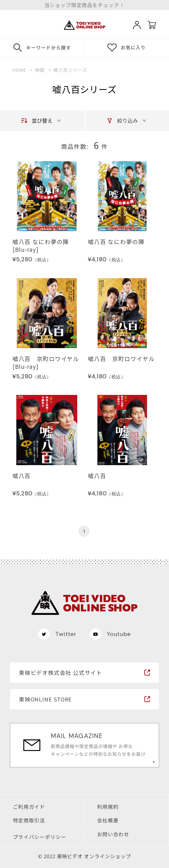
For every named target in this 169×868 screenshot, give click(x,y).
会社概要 (108, 820)
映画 (40, 70)
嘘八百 (22, 476)
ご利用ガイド (29, 807)
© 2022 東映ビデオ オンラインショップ (85, 856)
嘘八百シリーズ (70, 70)
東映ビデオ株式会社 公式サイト (60, 672)
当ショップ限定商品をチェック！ (85, 5)
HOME (19, 70)
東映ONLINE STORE (45, 699)
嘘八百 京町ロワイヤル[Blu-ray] (46, 363)
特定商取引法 (29, 820)
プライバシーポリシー (40, 837)
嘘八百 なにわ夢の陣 (116, 242)
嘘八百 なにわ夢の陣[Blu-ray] (41, 246)
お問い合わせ (113, 834)
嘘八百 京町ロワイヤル (121, 359)
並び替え (42, 120)
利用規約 (108, 807)
